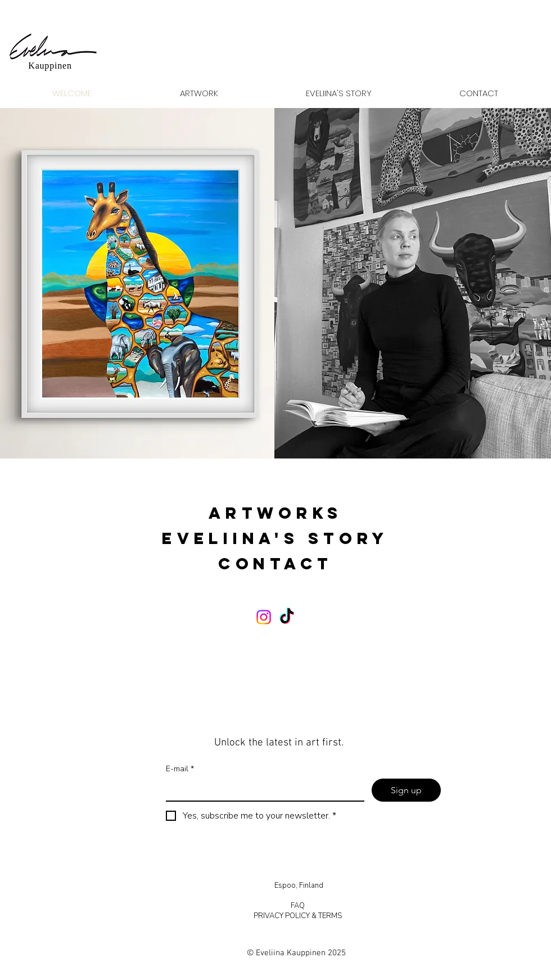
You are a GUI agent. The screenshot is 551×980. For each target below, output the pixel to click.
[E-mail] (262, 789)
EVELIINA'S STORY (275, 538)
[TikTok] (287, 617)
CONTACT (275, 564)
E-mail (180, 769)
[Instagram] (264, 617)
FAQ (299, 906)
